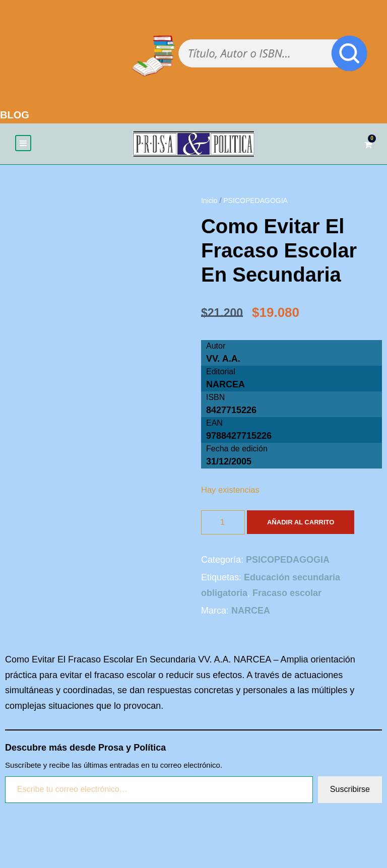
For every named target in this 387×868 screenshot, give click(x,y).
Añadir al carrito (301, 523)
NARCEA (225, 385)
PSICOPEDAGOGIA (255, 202)
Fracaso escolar (287, 593)
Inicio (209, 202)
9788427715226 (239, 437)
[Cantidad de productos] (223, 523)
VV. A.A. (223, 360)
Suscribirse (350, 790)
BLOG (15, 115)
